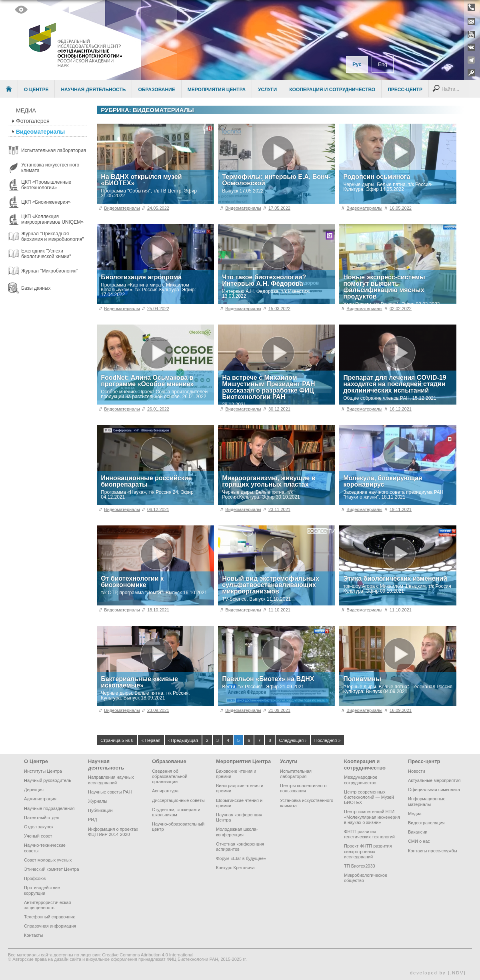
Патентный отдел (42, 818)
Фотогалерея (33, 121)
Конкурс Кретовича (235, 868)
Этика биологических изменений (395, 578)
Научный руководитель (48, 780)
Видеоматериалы (40, 132)
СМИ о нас (419, 841)
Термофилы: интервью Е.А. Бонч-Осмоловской (276, 180)
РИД (93, 820)
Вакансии (418, 832)
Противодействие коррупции (42, 890)
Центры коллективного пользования (303, 788)
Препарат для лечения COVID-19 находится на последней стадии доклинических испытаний (395, 384)
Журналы (98, 801)
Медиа (26, 110)
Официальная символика (434, 790)
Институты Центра (43, 771)
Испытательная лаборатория (296, 774)
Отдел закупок (39, 827)
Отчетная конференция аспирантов (240, 847)
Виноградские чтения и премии (240, 788)
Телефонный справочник (49, 917)
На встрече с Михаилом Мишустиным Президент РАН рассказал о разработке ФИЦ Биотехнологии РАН (269, 387)
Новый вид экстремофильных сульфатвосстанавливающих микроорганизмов (271, 585)
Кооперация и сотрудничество (332, 90)
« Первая (151, 740)
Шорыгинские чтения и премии (239, 803)
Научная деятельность (93, 90)
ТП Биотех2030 (360, 866)
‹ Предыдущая (183, 740)
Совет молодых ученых (48, 860)
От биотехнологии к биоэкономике (132, 582)
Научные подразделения (49, 808)
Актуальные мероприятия (434, 780)
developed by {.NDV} (438, 973)
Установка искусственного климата (307, 803)
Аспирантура (165, 791)
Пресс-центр (405, 90)
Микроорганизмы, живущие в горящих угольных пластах (269, 481)
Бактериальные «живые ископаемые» (139, 682)
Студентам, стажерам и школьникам (176, 812)
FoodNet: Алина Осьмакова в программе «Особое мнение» (147, 381)
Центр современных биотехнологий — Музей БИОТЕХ (369, 797)
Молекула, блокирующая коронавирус (383, 481)
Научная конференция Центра (239, 817)
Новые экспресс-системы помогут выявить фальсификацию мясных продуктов (384, 287)
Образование (156, 90)
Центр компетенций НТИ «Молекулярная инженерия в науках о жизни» (372, 817)
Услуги (267, 90)
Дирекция (34, 790)
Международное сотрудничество (361, 780)
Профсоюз (35, 878)
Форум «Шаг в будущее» (241, 858)
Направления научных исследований (111, 780)
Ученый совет (38, 836)
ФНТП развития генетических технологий (369, 834)
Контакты (34, 935)
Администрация (40, 799)
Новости (417, 771)
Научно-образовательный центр (178, 827)
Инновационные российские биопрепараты (146, 481)
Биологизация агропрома (141, 277)
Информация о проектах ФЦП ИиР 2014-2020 (113, 832)
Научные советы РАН (110, 792)
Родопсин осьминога (377, 177)
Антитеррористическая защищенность (47, 905)
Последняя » (327, 740)
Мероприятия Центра (217, 90)
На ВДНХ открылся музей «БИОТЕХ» (141, 180)
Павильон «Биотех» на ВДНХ (268, 679)
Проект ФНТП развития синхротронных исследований (368, 851)
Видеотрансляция (426, 823)
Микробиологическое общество (366, 878)
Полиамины (362, 679)
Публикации (100, 810)
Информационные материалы (427, 801)
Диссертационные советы (178, 800)
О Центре (36, 90)
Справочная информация (50, 926)
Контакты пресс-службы (433, 851)
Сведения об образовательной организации (170, 776)
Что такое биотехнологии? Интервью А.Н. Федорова (264, 280)
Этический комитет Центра (52, 869)
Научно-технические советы (45, 848)
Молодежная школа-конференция (237, 832)
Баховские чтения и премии (236, 774)
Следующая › (293, 740)
